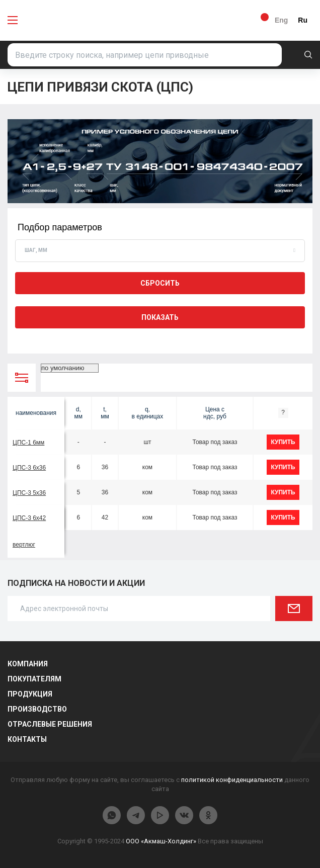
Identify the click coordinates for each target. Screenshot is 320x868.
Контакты (27, 739)
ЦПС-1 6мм (28, 443)
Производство (37, 709)
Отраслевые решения (50, 724)
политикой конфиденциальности (232, 780)
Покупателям (34, 679)
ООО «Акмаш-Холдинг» (161, 841)
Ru (303, 20)
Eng (281, 20)
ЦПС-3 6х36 (29, 468)
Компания (28, 664)
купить (283, 442)
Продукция (30, 694)
